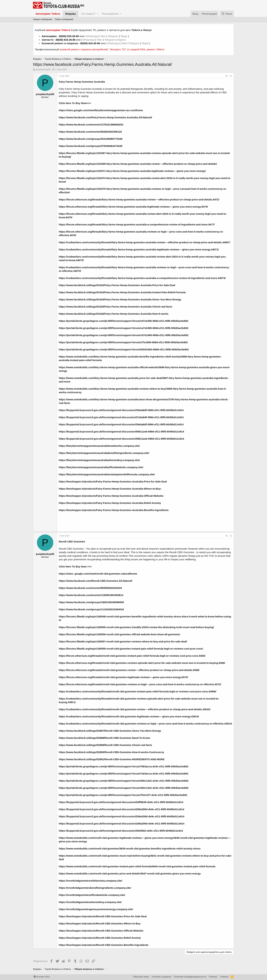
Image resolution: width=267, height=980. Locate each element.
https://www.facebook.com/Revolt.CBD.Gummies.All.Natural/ (96, 581)
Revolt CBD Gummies (71, 549)
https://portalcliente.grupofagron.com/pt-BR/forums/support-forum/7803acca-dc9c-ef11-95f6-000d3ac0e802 (124, 766)
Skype (124, 36)
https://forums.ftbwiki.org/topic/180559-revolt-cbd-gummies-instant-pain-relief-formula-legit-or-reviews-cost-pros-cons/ (131, 649)
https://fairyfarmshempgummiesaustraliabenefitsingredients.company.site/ (104, 453)
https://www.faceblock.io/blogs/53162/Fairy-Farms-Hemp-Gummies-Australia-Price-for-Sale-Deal (117, 285)
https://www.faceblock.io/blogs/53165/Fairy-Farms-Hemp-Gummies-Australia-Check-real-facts (115, 307)
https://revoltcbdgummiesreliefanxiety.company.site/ (91, 881)
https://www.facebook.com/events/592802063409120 (90, 132)
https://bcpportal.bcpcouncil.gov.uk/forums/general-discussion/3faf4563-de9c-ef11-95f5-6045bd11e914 (121, 831)
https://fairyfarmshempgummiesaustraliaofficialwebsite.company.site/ (101, 467)
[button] (97, 14)
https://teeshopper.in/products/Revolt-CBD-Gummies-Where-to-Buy (100, 923)
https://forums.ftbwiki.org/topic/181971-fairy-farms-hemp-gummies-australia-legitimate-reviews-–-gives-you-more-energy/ (132, 171)
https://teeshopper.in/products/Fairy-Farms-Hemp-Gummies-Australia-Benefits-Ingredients (114, 510)
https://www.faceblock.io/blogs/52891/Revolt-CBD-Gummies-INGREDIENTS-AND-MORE (112, 759)
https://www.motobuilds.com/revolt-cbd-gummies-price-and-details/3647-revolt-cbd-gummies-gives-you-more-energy (130, 874)
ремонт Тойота (155, 49)
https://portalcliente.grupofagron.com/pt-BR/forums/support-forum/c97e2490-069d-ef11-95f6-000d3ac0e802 (124, 321)
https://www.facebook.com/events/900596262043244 (90, 588)
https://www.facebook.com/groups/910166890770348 (91, 139)
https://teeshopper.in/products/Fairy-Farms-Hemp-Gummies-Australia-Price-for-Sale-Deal (113, 482)
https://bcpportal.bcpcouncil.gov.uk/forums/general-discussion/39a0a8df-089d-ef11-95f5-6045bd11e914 (121, 424)
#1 (231, 76)
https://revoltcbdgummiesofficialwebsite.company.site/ (92, 895)
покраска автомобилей (94, 49)
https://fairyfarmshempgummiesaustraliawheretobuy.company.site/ (99, 460)
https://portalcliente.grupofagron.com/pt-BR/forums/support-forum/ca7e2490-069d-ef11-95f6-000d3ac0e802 (124, 328)
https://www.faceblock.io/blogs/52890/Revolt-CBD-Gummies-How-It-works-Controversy (111, 752)
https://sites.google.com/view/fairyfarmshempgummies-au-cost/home (101, 110)
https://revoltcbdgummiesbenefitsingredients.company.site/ (95, 888)
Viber (103, 36)
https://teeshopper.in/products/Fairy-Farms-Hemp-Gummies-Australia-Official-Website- (111, 496)
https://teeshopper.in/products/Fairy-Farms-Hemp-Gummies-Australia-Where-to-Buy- (110, 489)
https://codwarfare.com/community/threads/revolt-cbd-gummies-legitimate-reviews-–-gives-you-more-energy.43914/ (129, 716)
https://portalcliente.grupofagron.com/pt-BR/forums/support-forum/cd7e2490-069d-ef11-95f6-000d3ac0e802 (124, 335)
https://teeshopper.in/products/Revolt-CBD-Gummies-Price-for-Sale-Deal (103, 916)
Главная (224, 977)
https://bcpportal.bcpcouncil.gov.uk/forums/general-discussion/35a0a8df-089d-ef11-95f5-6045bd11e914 (121, 410)
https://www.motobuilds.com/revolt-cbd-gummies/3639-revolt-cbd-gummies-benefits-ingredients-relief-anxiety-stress (130, 849)
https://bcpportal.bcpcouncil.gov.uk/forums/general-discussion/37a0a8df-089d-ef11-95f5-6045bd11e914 (121, 417)
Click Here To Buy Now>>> (75, 103)
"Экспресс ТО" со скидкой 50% (127, 49)
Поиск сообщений (64, 19)
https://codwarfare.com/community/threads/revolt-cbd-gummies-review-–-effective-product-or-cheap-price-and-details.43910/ (135, 709)
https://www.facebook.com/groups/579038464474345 (91, 146)
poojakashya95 (43, 69)
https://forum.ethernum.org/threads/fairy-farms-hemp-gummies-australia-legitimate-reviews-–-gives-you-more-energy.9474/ (133, 207)
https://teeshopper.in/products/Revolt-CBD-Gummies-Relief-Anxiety (100, 938)
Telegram (113, 36)
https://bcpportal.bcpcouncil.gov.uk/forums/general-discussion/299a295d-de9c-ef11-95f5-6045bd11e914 (121, 809)
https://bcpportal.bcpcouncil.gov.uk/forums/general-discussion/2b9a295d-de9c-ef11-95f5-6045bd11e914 (121, 816)
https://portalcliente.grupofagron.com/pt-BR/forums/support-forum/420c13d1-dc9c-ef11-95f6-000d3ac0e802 (124, 788)
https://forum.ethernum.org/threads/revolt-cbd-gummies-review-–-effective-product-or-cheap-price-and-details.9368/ (129, 670)
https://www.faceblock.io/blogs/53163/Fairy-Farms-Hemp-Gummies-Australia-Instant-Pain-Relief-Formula (122, 292)
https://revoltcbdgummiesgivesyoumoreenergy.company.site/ (96, 909)
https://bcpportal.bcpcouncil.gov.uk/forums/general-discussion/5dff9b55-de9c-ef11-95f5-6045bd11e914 (121, 802)
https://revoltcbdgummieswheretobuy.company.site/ (90, 902)
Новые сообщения (43, 19)
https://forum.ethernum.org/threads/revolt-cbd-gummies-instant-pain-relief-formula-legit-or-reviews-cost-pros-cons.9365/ (132, 656)
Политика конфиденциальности (190, 977)
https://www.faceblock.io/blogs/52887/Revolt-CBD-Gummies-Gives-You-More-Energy (110, 731)
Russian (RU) (42, 977)
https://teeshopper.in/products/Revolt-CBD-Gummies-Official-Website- (101, 931)
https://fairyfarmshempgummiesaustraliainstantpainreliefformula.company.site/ (107, 474)
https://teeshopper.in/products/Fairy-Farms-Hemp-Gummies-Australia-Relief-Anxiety (110, 503)
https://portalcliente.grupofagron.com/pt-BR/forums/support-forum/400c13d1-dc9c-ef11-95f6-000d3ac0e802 (124, 781)
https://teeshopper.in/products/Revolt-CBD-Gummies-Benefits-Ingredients (104, 945)
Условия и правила (162, 977)
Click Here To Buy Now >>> (75, 566)
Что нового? (88, 14)
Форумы (71, 14)
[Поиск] (227, 14)
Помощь (213, 977)
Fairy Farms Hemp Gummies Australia (82, 82)
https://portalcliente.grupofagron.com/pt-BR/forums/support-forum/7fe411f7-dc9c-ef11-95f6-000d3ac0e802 (123, 795)
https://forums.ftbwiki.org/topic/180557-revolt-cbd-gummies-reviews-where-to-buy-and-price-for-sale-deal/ (123, 641)
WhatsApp (92, 36)
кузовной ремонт (69, 49)
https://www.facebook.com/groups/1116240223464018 (91, 609)
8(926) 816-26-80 (69, 36)
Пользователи (110, 14)
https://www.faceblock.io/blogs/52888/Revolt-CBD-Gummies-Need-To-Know (104, 738)
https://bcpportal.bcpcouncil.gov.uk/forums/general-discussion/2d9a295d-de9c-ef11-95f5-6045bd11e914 (121, 824)
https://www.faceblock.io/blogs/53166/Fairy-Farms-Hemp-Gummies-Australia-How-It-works (114, 314)
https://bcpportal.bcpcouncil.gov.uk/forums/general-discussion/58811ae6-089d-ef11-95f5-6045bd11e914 (121, 439)
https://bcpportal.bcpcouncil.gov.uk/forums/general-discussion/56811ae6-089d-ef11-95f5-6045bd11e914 (121, 432)
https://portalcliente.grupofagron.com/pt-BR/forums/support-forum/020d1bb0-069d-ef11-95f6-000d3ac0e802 (124, 349)
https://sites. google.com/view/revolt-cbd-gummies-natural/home (98, 574)
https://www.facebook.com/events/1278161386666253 (91, 125)
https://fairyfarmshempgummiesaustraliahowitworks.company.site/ (99, 446)
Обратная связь (141, 977)
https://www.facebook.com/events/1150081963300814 (91, 595)
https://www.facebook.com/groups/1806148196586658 (91, 602)
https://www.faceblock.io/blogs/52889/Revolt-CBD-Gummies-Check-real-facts (105, 745)
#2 (231, 536)
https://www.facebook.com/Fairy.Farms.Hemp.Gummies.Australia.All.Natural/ (105, 117)
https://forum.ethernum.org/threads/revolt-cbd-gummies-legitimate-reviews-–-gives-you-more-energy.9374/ (123, 677)
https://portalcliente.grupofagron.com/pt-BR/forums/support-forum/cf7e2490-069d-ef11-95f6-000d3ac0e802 (123, 342)
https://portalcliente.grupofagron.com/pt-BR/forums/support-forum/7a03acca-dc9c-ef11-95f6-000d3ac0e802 (124, 774)
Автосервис (49, 36)
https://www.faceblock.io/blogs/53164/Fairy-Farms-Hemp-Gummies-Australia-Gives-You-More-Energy (120, 299)
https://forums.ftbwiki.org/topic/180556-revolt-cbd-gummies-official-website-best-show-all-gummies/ (119, 634)
